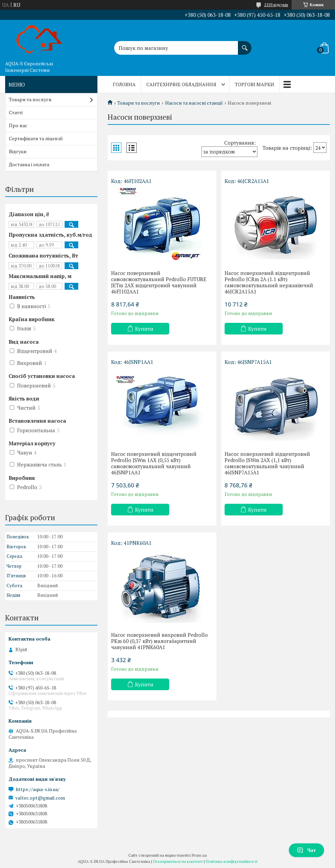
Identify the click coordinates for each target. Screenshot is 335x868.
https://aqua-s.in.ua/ (38, 789)
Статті (16, 112)
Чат (306, 850)
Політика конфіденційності (232, 861)
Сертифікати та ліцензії (36, 138)
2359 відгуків (276, 5)
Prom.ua (199, 855)
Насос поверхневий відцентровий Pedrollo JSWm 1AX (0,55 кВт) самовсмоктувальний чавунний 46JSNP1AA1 (154, 463)
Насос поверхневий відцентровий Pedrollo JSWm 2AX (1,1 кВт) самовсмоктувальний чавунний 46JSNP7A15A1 (267, 463)
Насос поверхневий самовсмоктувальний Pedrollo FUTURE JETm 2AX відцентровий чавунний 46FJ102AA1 (159, 282)
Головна (124, 84)
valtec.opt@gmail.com (40, 798)
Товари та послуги (139, 103)
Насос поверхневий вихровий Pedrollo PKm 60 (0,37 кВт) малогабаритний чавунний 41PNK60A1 (159, 641)
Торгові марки (254, 84)
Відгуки (18, 151)
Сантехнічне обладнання (181, 84)
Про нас (18, 125)
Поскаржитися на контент (178, 861)
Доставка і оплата (29, 164)
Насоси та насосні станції (194, 103)
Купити (144, 329)
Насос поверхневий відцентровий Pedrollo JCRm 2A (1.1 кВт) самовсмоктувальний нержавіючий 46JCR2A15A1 (269, 282)
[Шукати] (245, 44)
